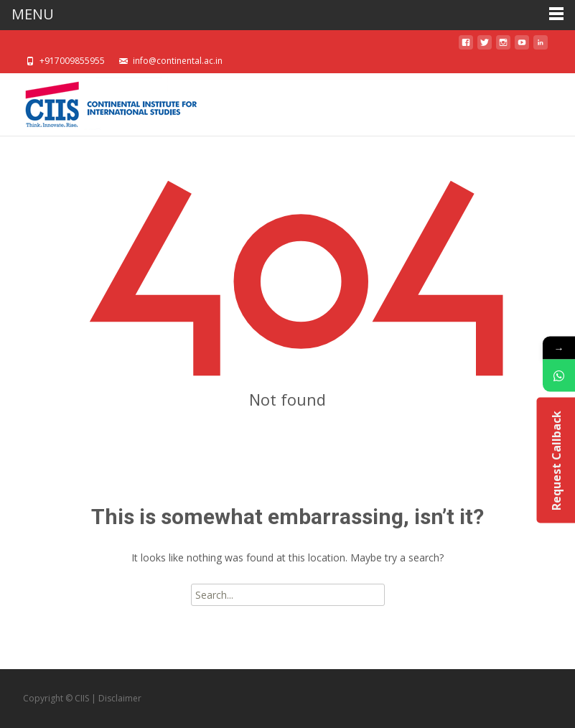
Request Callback (556, 460)
